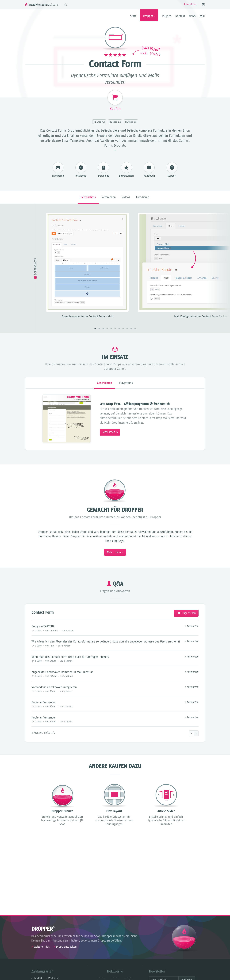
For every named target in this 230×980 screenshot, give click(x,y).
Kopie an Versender (44, 702)
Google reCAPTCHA (43, 626)
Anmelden (190, 4)
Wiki (202, 16)
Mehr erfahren (115, 552)
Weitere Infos (40, 947)
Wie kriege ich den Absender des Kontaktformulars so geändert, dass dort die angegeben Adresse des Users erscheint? (106, 641)
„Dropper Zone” (115, 369)
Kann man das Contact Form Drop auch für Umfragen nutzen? (70, 657)
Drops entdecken (65, 947)
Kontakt (180, 16)
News (192, 16)
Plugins (167, 16)
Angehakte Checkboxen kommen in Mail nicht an (62, 672)
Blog (144, 364)
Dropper (149, 16)
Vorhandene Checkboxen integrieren (54, 687)
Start (133, 16)
